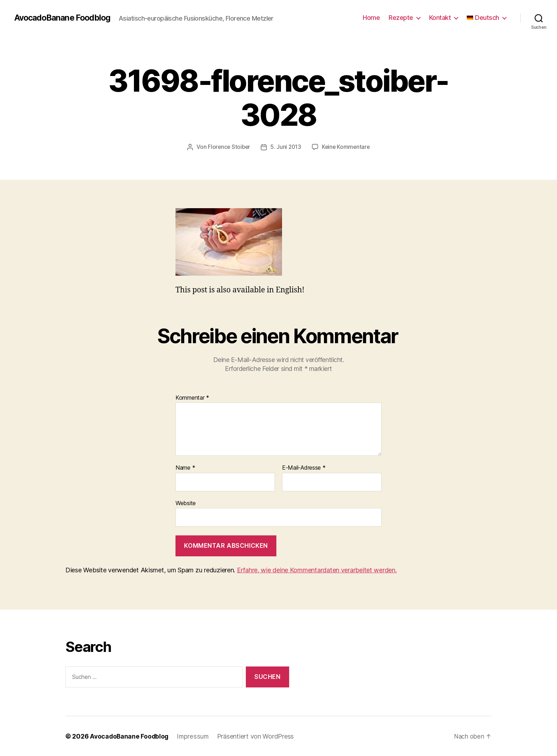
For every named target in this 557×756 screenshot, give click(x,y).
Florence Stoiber (228, 147)
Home (371, 18)
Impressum (194, 736)
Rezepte (401, 18)
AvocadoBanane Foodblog (65, 18)
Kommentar (192, 398)
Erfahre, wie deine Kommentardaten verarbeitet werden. (317, 570)
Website (186, 503)
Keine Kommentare (347, 147)
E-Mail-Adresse (304, 468)
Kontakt (440, 18)
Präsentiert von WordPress (256, 736)
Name (185, 468)
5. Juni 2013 (286, 147)
